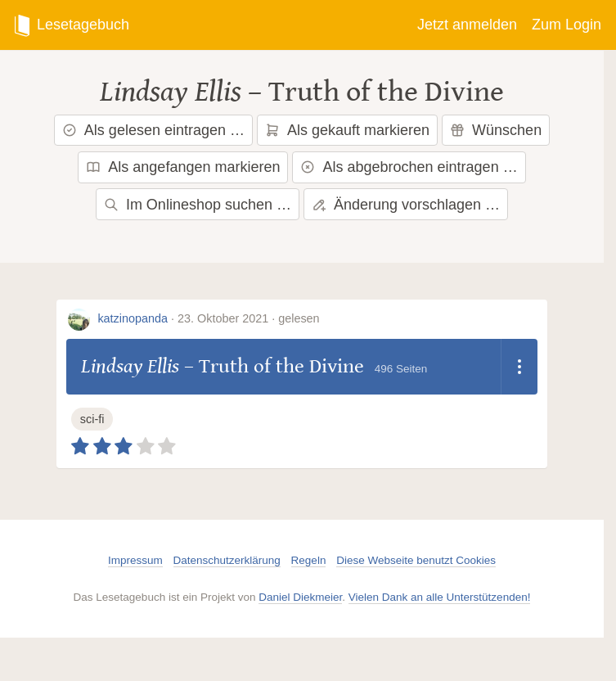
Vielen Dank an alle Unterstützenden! (440, 597)
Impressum (135, 560)
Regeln (309, 560)
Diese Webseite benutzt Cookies (416, 560)
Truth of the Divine (386, 92)
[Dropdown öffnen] (519, 367)
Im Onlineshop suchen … (198, 205)
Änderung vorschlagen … (406, 205)
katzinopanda (133, 318)
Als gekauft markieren (347, 130)
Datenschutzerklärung (227, 560)
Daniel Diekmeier (300, 597)
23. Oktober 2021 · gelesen (249, 318)
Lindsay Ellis (171, 92)
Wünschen (496, 130)
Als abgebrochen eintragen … (409, 167)
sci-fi (92, 419)
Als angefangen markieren (183, 167)
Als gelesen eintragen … (153, 130)
